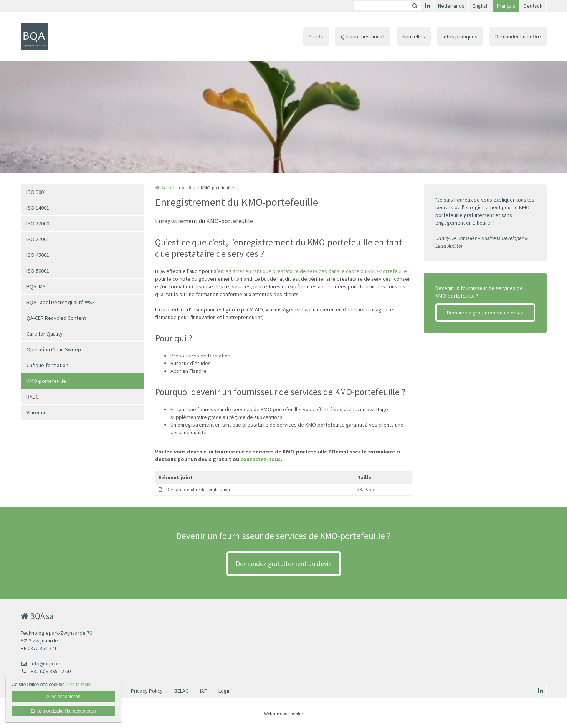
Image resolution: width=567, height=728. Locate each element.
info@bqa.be (40, 663)
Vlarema (36, 412)
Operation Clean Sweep (54, 349)
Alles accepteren (64, 697)
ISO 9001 (36, 192)
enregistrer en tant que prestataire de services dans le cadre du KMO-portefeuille (312, 271)
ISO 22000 (38, 223)
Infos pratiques (460, 36)
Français (506, 6)
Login (225, 691)
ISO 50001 (38, 271)
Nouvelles (414, 36)
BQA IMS (36, 286)
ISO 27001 (38, 239)
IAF (203, 691)
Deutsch (533, 6)
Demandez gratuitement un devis (485, 313)
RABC (33, 397)
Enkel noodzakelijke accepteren (64, 711)
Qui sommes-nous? (363, 36)
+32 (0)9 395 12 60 (46, 671)
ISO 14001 (38, 208)
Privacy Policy (147, 691)
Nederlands (451, 6)
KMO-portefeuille (46, 381)
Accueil (169, 188)
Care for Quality (45, 334)
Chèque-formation (47, 365)
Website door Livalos (284, 713)
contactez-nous (260, 459)
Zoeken (415, 6)
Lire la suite (79, 685)
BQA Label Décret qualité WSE (61, 302)
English (481, 6)
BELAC (181, 691)
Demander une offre (518, 36)
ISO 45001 (38, 255)
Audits (316, 36)
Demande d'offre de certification (198, 489)
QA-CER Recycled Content (56, 318)
